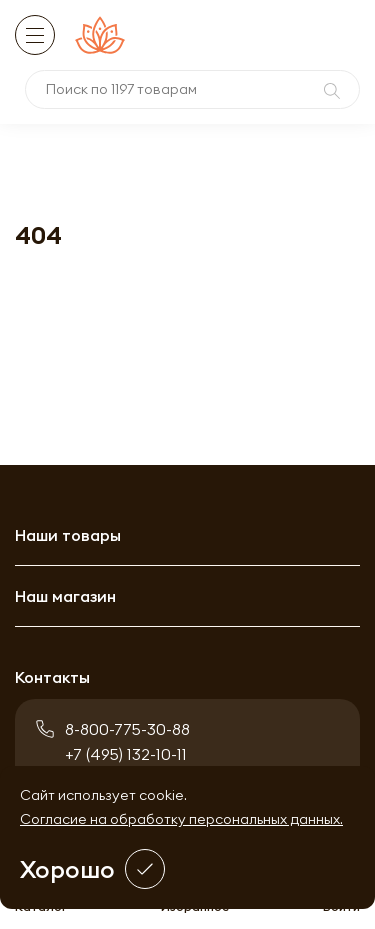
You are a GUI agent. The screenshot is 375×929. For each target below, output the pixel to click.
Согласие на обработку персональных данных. (181, 819)
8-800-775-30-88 (127, 729)
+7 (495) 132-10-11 (126, 754)
